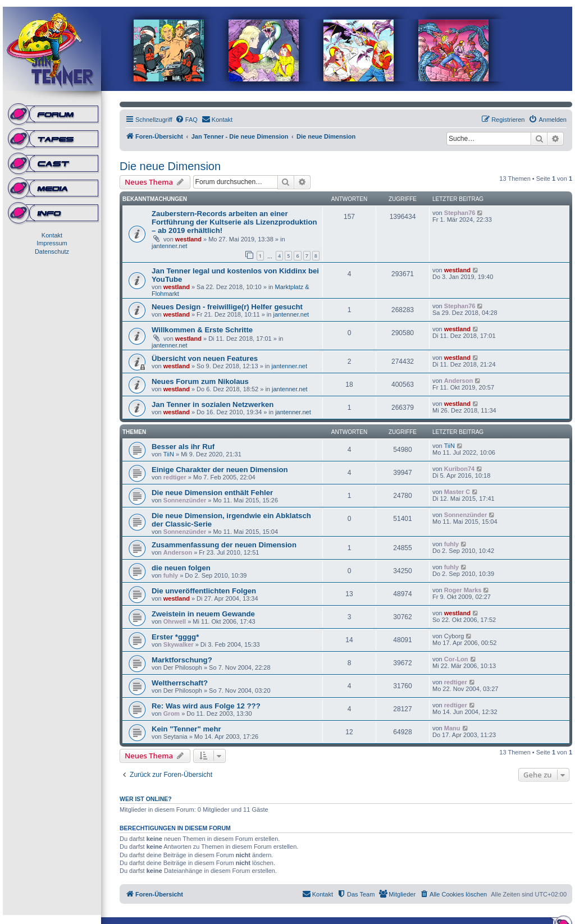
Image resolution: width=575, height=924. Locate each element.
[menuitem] (186, 120)
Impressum (52, 243)
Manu (452, 728)
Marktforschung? (182, 660)
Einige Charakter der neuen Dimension (220, 470)
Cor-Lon (456, 659)
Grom (172, 713)
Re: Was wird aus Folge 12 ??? (206, 706)
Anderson (458, 381)
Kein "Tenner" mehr (186, 729)
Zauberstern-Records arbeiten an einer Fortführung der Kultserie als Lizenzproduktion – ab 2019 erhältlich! (234, 222)
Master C (457, 492)
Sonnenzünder (185, 500)
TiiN (169, 454)
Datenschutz (52, 251)
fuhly (451, 544)
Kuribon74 (459, 469)
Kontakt (52, 235)
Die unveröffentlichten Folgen (204, 591)
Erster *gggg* (175, 637)
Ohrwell (175, 621)
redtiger (175, 477)
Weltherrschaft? (180, 683)
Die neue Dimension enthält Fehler (212, 493)
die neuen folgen (181, 568)
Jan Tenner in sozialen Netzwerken (213, 404)
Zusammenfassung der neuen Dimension (224, 545)
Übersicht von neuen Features (205, 358)
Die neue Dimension (170, 166)
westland (188, 239)
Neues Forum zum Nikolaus (200, 381)
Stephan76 (460, 213)
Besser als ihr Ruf (183, 447)
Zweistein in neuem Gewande (203, 614)
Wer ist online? (146, 799)
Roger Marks (463, 590)
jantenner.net (170, 246)
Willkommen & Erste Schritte (202, 330)
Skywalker (179, 644)
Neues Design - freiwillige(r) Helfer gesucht (227, 307)
